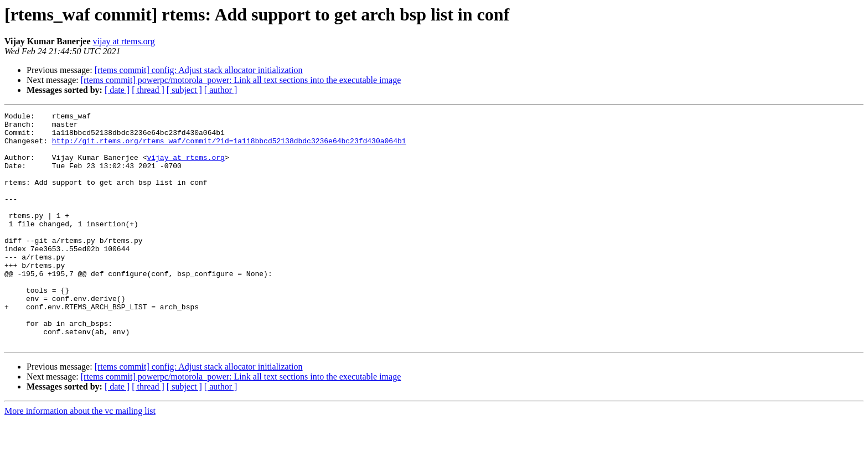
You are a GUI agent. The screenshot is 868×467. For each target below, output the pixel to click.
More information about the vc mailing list (80, 457)
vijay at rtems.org (124, 41)
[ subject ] (184, 90)
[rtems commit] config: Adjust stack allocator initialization (199, 70)
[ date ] (117, 90)
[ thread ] (148, 90)
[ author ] (221, 90)
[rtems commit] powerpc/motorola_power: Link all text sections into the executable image (241, 80)
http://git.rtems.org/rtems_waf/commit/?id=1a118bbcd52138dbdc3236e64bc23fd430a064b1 (229, 147)
